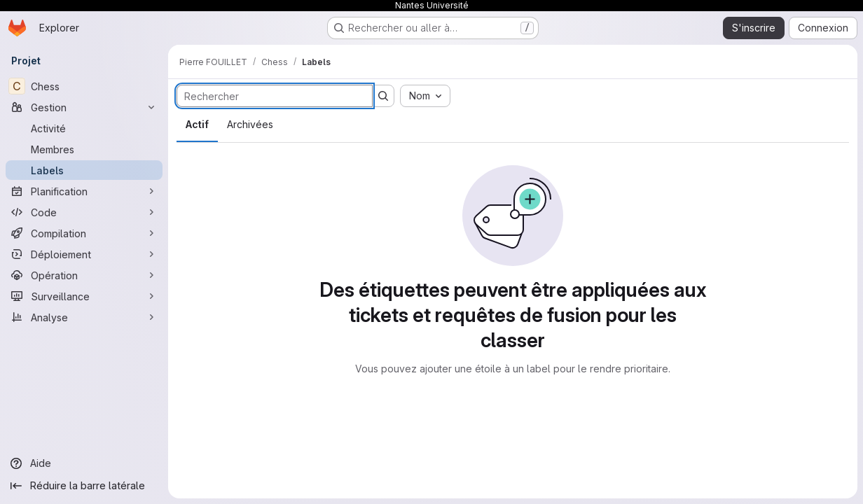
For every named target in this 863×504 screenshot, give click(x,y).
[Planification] (84, 191)
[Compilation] (84, 233)
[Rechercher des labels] (275, 96)
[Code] (84, 212)
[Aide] (84, 463)
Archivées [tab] (250, 124)
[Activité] (84, 128)
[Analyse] (84, 317)
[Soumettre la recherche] (383, 96)
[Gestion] (84, 107)
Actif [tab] (197, 124)
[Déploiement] (84, 254)
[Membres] (84, 149)
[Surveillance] (84, 296)
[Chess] (84, 86)
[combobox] (425, 96)
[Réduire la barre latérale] (84, 486)
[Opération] (84, 275)
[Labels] (84, 170)
